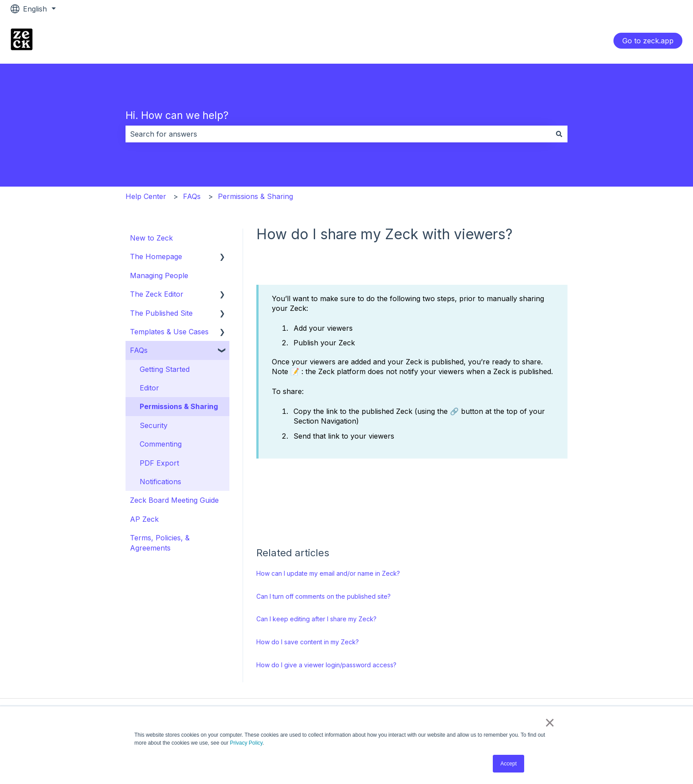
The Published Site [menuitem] (161, 313)
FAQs (192, 196)
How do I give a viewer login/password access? (326, 665)
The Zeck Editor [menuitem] (157, 294)
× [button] (550, 723)
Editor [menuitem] (149, 388)
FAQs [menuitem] (139, 350)
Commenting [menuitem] (161, 444)
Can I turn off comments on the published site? (324, 596)
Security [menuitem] (154, 425)
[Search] (559, 134)
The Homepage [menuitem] (156, 256)
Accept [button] (508, 764)
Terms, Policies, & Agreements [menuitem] (160, 543)
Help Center (146, 196)
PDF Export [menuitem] (159, 463)
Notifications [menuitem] (160, 482)
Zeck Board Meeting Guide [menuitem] (174, 500)
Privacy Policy (246, 743)
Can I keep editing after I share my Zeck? (316, 619)
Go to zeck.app (648, 41)
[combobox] (338, 134)
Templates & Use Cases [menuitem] (169, 332)
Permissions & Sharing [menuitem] (179, 406)
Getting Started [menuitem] (165, 369)
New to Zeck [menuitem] (151, 238)
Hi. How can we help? (177, 115)
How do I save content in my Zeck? (308, 642)
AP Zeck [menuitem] (144, 519)
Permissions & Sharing (255, 196)
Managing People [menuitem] (159, 275)
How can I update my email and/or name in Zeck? (328, 573)
